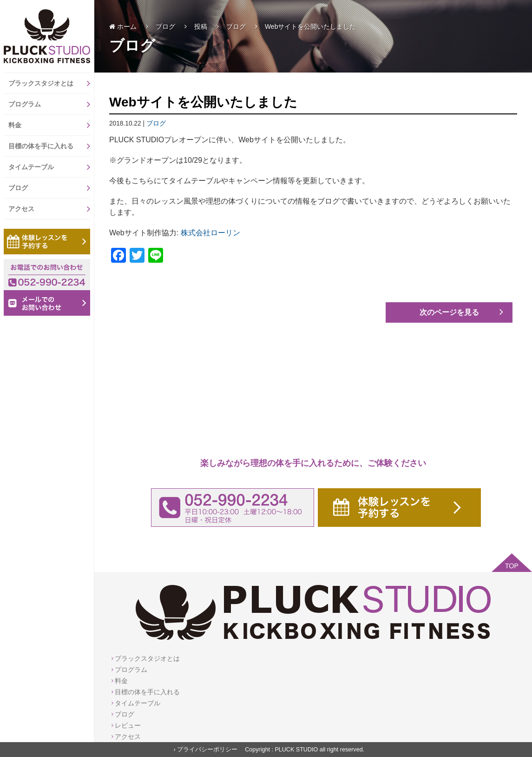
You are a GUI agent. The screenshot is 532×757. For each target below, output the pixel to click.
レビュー (128, 725)
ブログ (49, 188)
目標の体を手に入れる (49, 146)
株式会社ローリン (210, 233)
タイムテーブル (49, 167)
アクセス (49, 209)
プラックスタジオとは (49, 83)
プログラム (49, 104)
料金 (49, 125)
